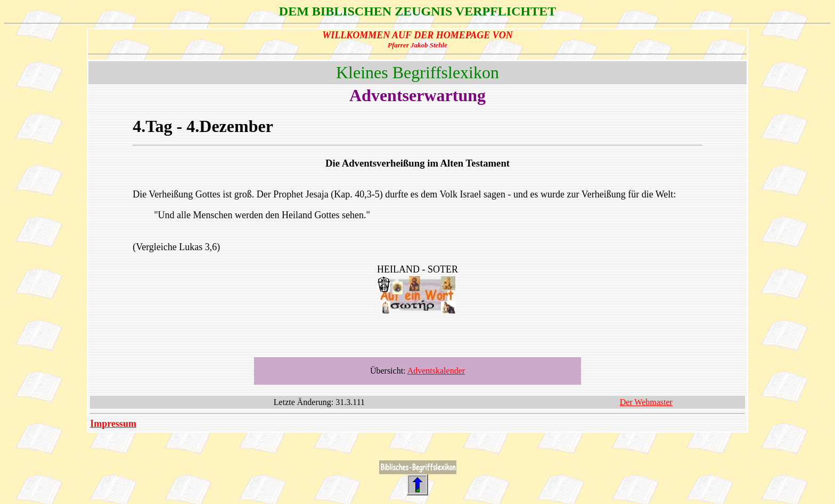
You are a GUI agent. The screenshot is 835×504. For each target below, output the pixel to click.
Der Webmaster (646, 402)
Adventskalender (436, 371)
